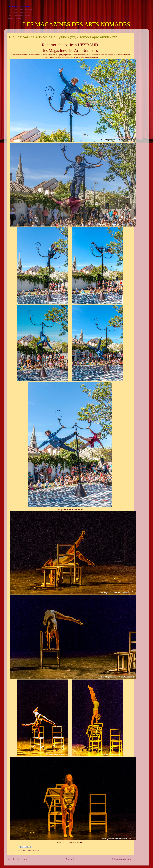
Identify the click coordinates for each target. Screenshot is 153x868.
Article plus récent (18, 859)
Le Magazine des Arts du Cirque (20, 9)
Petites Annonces (14, 18)
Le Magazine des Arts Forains (19, 15)
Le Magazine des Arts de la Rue (20, 12)
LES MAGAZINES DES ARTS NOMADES (76, 24)
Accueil (70, 859)
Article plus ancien (122, 859)
